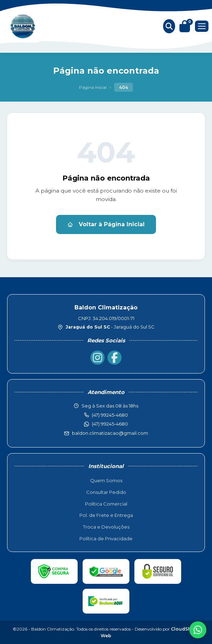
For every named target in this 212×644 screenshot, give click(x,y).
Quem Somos (106, 480)
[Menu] (202, 26)
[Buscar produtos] (169, 26)
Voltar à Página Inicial (106, 224)
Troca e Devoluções (106, 527)
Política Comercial (106, 504)
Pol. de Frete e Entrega (106, 515)
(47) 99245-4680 (110, 424)
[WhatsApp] (198, 630)
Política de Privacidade (106, 538)
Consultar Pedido (106, 492)
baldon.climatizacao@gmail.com (110, 433)
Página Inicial (93, 87)
